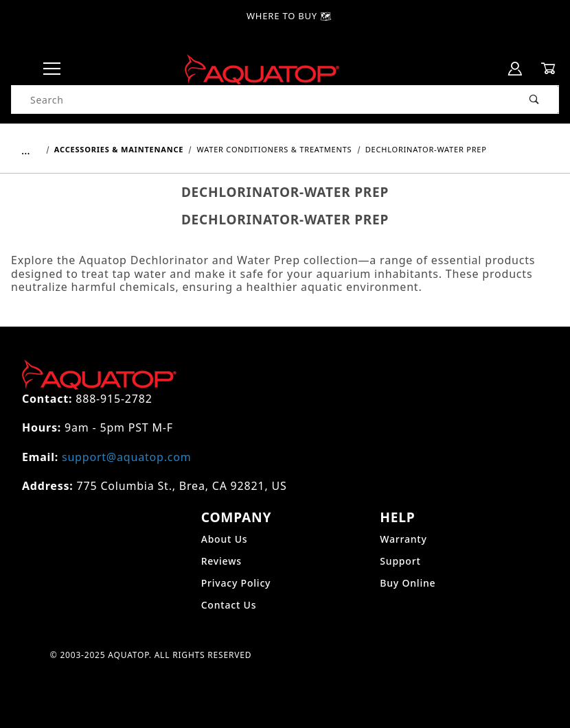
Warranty (403, 539)
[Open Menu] (52, 69)
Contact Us (229, 605)
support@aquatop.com (126, 457)
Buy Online (408, 583)
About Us (225, 539)
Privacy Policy (236, 583)
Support (400, 561)
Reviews (221, 561)
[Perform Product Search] (535, 99)
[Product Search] (261, 99)
